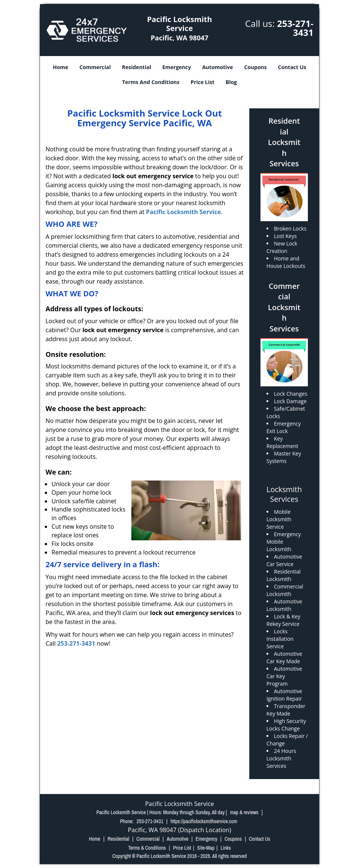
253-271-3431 (295, 28)
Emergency (177, 67)
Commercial (95, 67)
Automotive (218, 67)
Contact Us (292, 67)
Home (60, 67)
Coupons (255, 67)
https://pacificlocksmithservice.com (204, 821)
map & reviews (245, 812)
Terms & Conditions (147, 848)
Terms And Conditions (151, 82)
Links (226, 848)
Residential (137, 67)
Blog (231, 82)
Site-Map (206, 848)
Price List (203, 82)
